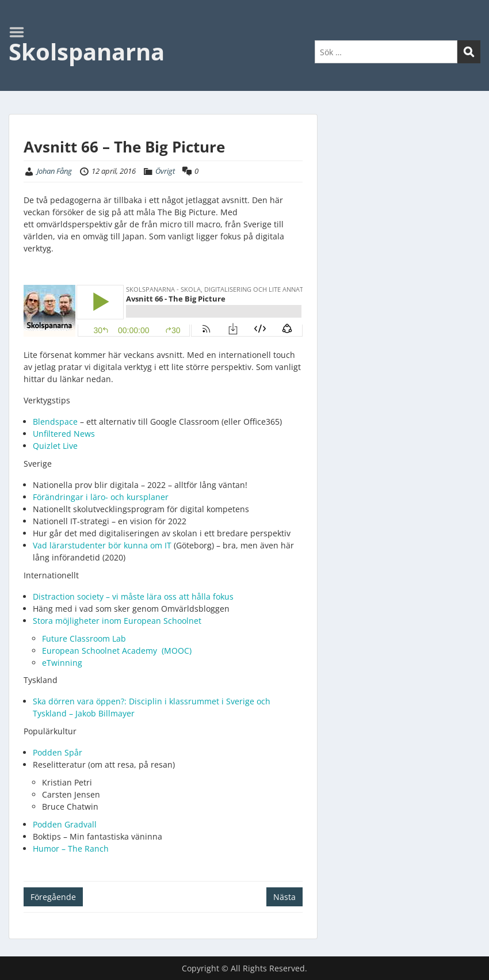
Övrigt (165, 171)
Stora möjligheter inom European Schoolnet (117, 621)
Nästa (284, 897)
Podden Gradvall (65, 824)
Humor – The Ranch (71, 849)
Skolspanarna (87, 52)
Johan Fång (54, 171)
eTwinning (63, 663)
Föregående (53, 897)
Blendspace (55, 422)
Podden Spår (59, 752)
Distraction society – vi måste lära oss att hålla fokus (133, 596)
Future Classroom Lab (84, 638)
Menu (21, 32)
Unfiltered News (64, 434)
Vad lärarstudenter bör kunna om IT (103, 545)
